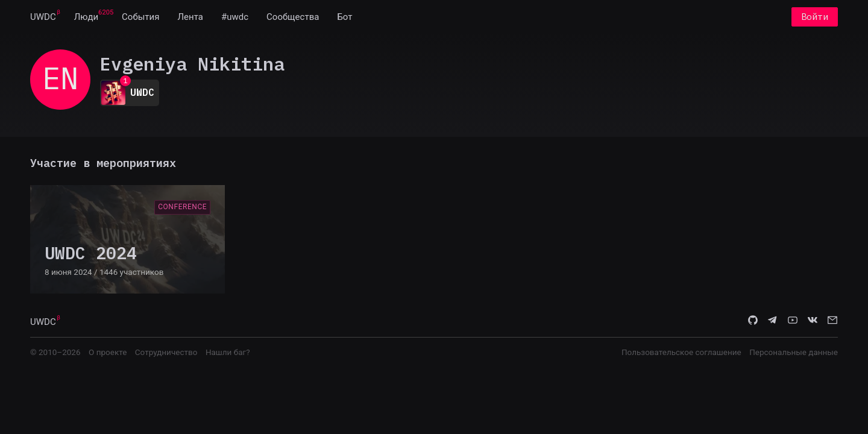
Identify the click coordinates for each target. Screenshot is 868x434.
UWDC (43, 17)
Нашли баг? (228, 352)
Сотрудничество (166, 352)
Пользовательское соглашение (681, 352)
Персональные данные (794, 352)
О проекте (108, 352)
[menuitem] (43, 17)
